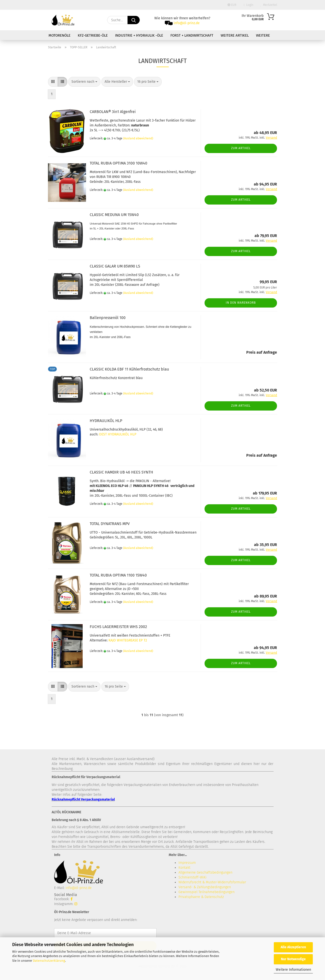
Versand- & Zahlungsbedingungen (205, 887)
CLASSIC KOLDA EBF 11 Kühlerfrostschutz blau (129, 369)
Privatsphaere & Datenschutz (201, 897)
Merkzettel (269, 5)
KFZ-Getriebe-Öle (93, 35)
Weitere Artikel (235, 35)
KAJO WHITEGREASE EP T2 (128, 640)
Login (248, 5)
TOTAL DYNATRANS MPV (110, 524)
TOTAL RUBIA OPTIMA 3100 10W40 (118, 163)
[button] (53, 82)
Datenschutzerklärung (49, 961)
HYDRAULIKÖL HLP (106, 421)
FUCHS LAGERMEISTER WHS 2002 (118, 627)
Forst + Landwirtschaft (192, 35)
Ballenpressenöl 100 (108, 318)
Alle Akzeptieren (293, 947)
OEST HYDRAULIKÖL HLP (118, 434)
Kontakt (184, 868)
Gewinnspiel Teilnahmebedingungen (207, 892)
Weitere (263, 35)
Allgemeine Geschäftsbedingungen (205, 872)
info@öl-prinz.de (187, 23)
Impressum (187, 863)
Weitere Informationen (293, 970)
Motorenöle (59, 35)
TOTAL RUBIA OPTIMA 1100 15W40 (118, 575)
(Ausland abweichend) (138, 138)
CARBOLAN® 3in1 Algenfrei (113, 112)
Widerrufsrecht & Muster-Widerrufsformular (212, 882)
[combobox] (84, 82)
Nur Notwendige (293, 959)
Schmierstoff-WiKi (192, 877)
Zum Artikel (241, 148)
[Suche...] (134, 20)
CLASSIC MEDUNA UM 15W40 (114, 215)
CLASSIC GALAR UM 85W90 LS (115, 266)
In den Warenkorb (241, 303)
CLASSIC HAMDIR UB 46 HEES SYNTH (121, 472)
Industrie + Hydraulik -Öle (139, 35)
